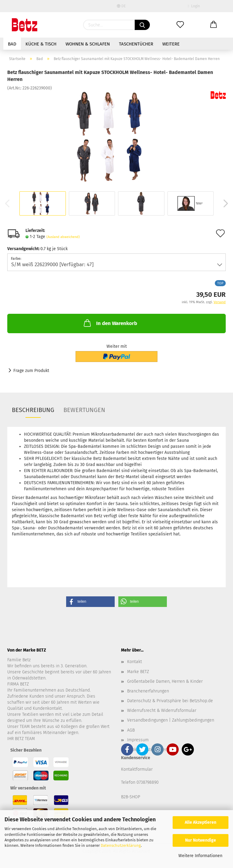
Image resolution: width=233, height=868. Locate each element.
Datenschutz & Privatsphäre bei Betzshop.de (170, 701)
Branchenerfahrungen (148, 691)
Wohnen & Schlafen (88, 44)
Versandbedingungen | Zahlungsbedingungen (171, 720)
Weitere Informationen (200, 856)
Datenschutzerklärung (121, 845)
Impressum (138, 740)
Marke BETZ (138, 672)
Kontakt (135, 662)
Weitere (171, 44)
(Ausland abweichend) (63, 237)
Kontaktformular (137, 769)
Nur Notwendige (201, 840)
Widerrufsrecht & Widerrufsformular (162, 710)
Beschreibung (33, 410)
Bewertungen (84, 410)
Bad (12, 44)
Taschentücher (136, 44)
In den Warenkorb (110, 323)
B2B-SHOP (131, 797)
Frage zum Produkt (31, 371)
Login (194, 6)
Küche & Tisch (41, 44)
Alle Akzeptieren (201, 822)
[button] (90, 602)
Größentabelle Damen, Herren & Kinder (165, 681)
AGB (131, 730)
